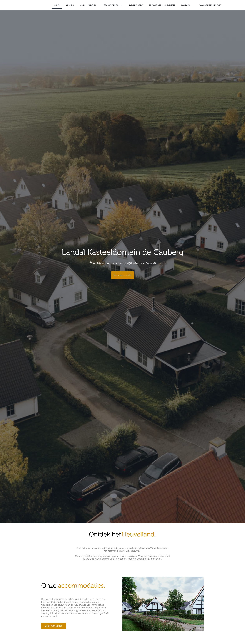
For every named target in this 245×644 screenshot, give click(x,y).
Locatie (70, 8)
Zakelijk (187, 8)
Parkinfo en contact (210, 8)
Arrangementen (113, 8)
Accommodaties (88, 8)
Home (57, 8)
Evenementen (136, 8)
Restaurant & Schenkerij (162, 8)
